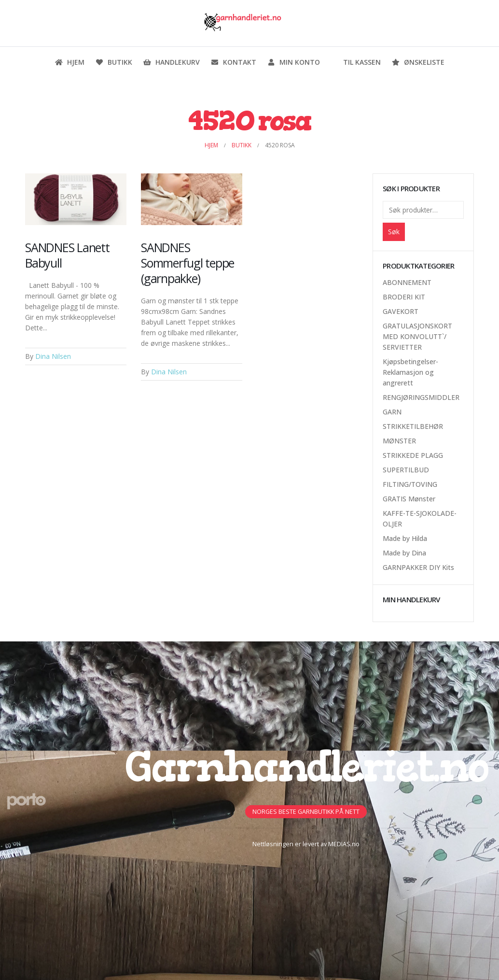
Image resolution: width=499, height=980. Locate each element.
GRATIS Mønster (409, 499)
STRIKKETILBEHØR (413, 426)
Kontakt (233, 62)
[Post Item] (76, 199)
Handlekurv (171, 62)
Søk (394, 232)
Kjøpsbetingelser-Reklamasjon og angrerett (410, 372)
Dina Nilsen (53, 356)
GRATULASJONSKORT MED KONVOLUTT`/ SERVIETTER (417, 336)
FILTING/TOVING (410, 484)
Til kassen (356, 62)
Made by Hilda (405, 538)
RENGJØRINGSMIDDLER (421, 397)
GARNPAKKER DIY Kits (418, 567)
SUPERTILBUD (406, 470)
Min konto (293, 62)
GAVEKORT (401, 311)
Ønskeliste (418, 62)
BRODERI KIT (404, 297)
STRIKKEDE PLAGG (413, 455)
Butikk (114, 62)
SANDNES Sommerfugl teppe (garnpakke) (187, 263)
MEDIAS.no (344, 844)
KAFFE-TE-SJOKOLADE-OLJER (420, 518)
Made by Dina (404, 553)
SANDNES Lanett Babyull (67, 255)
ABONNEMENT (407, 282)
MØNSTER (399, 441)
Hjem (69, 62)
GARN (392, 412)
